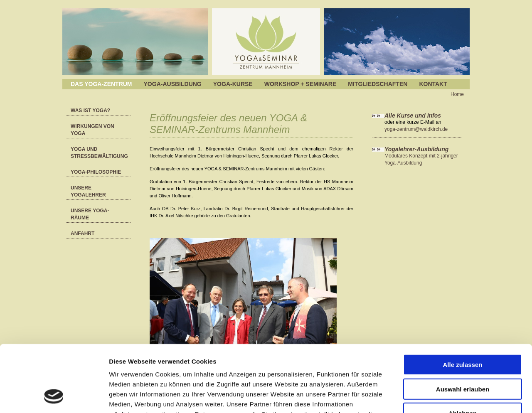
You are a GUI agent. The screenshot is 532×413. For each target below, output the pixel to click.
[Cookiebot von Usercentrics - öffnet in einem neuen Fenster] (54, 397)
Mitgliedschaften (378, 84)
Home (457, 94)
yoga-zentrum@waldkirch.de (416, 129)
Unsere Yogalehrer (88, 191)
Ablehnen (463, 352)
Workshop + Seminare (300, 84)
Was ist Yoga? (90, 111)
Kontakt (433, 84)
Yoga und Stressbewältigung (99, 153)
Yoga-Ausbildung (173, 84)
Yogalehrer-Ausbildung (416, 149)
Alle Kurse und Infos (414, 116)
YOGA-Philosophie (96, 172)
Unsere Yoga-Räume (90, 214)
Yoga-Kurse (233, 84)
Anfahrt (83, 234)
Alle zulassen (462, 304)
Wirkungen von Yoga (92, 130)
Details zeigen (442, 397)
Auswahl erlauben (463, 328)
